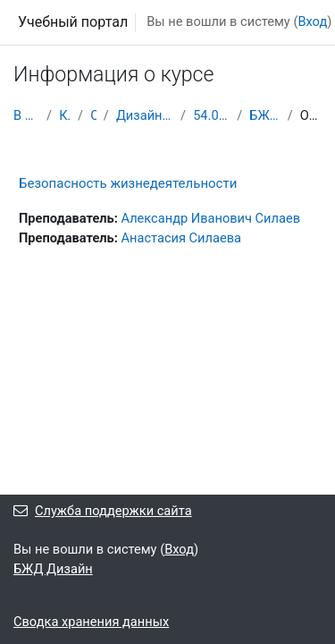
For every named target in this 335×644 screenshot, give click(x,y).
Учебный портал (73, 22)
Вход (312, 21)
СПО (93, 115)
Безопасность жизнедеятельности (128, 183)
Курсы (65, 115)
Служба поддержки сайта (103, 511)
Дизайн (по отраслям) (145, 115)
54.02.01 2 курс (211, 115)
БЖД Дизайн (264, 115)
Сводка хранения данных (91, 622)
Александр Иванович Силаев (210, 218)
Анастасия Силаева (181, 238)
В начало (26, 115)
